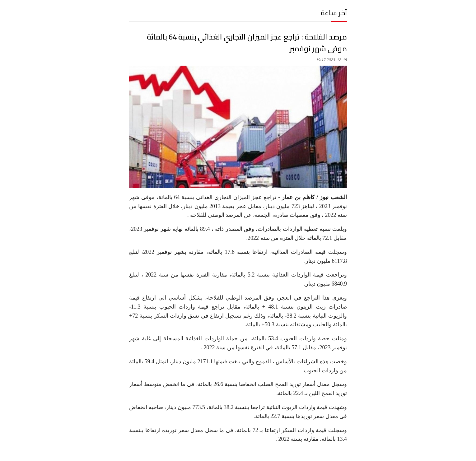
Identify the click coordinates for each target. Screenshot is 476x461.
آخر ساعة (334, 13)
